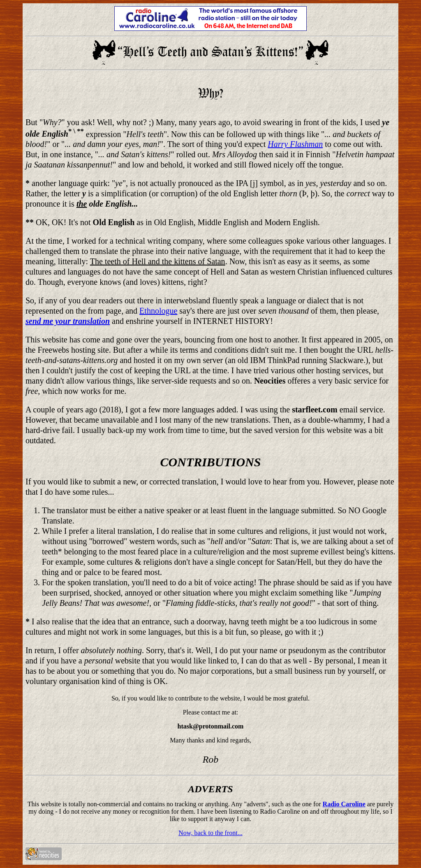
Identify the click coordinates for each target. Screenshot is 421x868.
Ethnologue (158, 311)
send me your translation (68, 321)
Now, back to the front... (210, 833)
